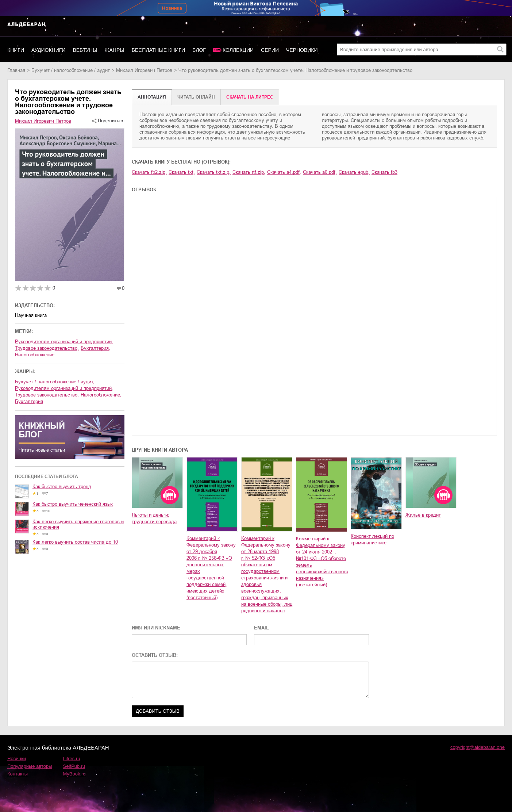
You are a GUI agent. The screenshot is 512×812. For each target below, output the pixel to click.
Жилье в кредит (423, 515)
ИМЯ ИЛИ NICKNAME (156, 628)
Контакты (18, 774)
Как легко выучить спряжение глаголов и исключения (78, 524)
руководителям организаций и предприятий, (64, 342)
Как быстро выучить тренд (62, 487)
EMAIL (261, 628)
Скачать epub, (354, 172)
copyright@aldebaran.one (478, 747)
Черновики (302, 50)
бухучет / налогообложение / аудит (71, 70)
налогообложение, (101, 395)
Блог (199, 50)
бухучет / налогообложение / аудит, (55, 382)
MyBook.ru (74, 774)
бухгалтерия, (95, 348)
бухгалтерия (29, 401)
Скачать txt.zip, (214, 172)
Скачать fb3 (384, 172)
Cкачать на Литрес (250, 97)
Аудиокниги (48, 50)
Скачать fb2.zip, (149, 172)
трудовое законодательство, (47, 348)
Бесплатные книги (158, 50)
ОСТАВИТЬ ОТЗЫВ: (155, 655)
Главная (16, 70)
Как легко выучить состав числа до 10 (75, 542)
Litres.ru (72, 759)
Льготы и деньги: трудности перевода (154, 518)
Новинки (17, 759)
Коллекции (238, 50)
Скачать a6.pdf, (320, 172)
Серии (270, 50)
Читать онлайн (196, 97)
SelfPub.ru (74, 766)
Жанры (115, 50)
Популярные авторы (30, 766)
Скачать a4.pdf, (284, 172)
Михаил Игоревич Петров (144, 70)
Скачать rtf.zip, (249, 172)
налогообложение (35, 355)
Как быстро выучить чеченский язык (73, 504)
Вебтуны (85, 50)
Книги (16, 50)
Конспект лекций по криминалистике (372, 539)
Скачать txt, (182, 172)
